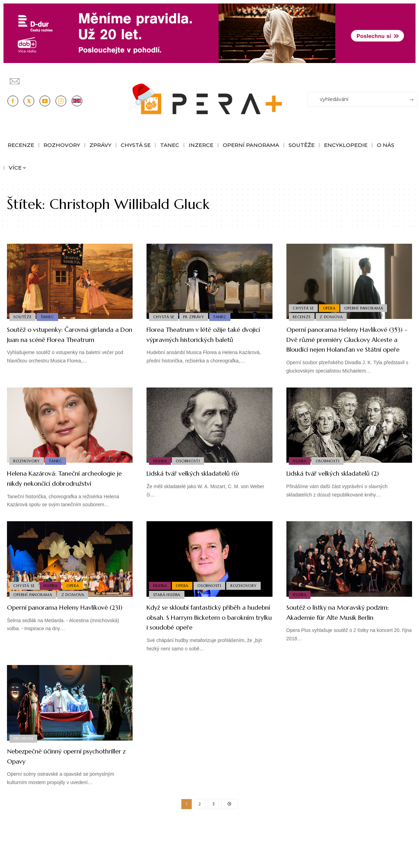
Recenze (302, 316)
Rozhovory (27, 480)
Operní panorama (367, 306)
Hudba (160, 480)
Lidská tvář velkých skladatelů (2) (344, 493)
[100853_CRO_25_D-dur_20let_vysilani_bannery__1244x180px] (209, 33)
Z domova (333, 316)
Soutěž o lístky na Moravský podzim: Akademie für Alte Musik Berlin (346, 647)
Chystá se (164, 316)
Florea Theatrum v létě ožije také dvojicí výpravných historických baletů (206, 339)
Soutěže (23, 316)
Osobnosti (190, 480)
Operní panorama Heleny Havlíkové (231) (52, 642)
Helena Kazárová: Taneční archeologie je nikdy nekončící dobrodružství (61, 503)
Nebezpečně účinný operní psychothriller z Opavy (54, 796)
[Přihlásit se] (413, 78)
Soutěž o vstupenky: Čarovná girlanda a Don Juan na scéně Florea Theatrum (59, 339)
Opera (331, 306)
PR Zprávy (196, 316)
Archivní (24, 778)
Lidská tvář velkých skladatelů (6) (204, 493)
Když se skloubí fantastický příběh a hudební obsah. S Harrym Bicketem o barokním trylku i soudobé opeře (206, 652)
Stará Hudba (167, 624)
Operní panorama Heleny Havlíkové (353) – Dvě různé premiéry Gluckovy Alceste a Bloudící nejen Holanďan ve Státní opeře (347, 349)
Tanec (49, 316)
